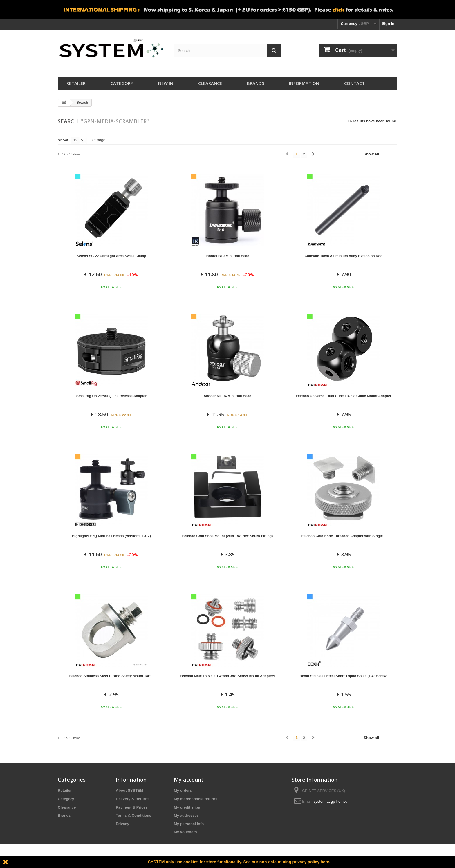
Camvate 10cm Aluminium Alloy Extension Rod (344, 256)
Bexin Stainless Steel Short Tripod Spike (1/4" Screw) (343, 676)
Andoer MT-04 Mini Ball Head (228, 396)
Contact (354, 83)
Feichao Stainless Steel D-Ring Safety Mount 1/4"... (111, 676)
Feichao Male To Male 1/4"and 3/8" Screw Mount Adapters (228, 676)
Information (304, 83)
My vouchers (185, 832)
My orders (183, 790)
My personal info (189, 824)
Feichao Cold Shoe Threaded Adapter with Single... (344, 536)
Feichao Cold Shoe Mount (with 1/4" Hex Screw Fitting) (228, 536)
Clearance (210, 83)
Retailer (76, 83)
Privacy (122, 824)
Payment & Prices (132, 807)
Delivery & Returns (133, 799)
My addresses (186, 815)
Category (122, 83)
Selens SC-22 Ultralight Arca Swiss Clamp (112, 256)
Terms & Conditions (134, 815)
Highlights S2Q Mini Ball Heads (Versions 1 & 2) (111, 536)
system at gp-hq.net (330, 801)
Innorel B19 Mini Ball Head (228, 256)
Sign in (388, 24)
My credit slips (187, 807)
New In (166, 83)
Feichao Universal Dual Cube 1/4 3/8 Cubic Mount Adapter (344, 396)
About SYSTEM (130, 790)
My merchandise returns (196, 799)
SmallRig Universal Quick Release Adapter (111, 396)
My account (189, 780)
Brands (256, 83)
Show (63, 140)
